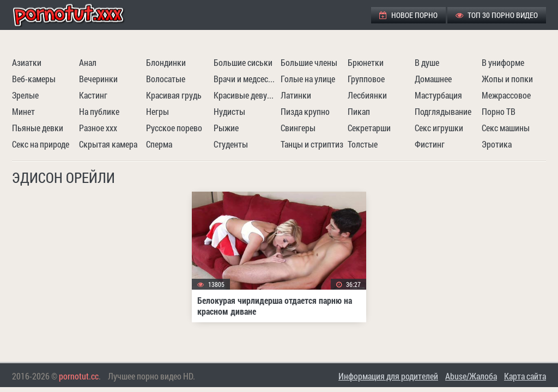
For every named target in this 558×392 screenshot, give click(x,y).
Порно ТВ (499, 111)
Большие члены (309, 62)
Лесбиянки (367, 95)
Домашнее (433, 79)
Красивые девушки (246, 95)
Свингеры (298, 128)
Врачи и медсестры (246, 79)
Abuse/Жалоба (471, 376)
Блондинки (166, 62)
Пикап (359, 111)
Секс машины (506, 128)
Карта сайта (525, 376)
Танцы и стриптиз (312, 144)
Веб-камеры (34, 79)
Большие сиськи (243, 62)
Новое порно (408, 15)
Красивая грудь (174, 95)
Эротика (497, 144)
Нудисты (229, 111)
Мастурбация (438, 95)
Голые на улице (308, 79)
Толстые (363, 144)
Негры (157, 111)
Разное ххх (98, 128)
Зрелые (25, 95)
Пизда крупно (305, 111)
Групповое (366, 79)
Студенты (231, 144)
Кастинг (93, 95)
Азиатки (27, 62)
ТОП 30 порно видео (497, 15)
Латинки (296, 95)
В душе (427, 62)
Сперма (159, 144)
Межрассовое (506, 95)
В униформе (503, 62)
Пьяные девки (38, 128)
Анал (88, 62)
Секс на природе (41, 144)
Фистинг (430, 144)
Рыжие (226, 128)
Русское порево (174, 128)
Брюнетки (366, 62)
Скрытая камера (108, 144)
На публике (99, 111)
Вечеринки (98, 79)
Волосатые (166, 79)
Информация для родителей (388, 376)
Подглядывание (443, 111)
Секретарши (369, 128)
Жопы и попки (507, 79)
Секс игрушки (439, 128)
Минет (23, 111)
